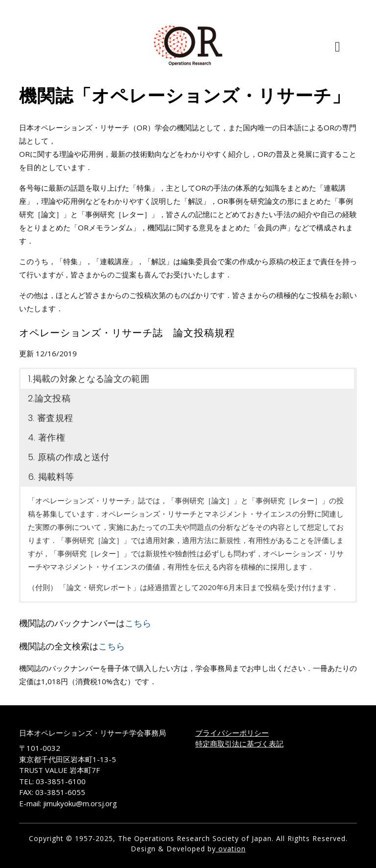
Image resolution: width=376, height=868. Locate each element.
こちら (138, 623)
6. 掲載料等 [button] (51, 477)
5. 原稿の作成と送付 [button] (69, 457)
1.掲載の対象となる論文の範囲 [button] (89, 379)
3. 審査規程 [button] (50, 418)
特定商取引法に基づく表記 (239, 744)
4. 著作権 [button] (47, 437)
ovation (231, 849)
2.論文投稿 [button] (49, 398)
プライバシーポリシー (232, 733)
